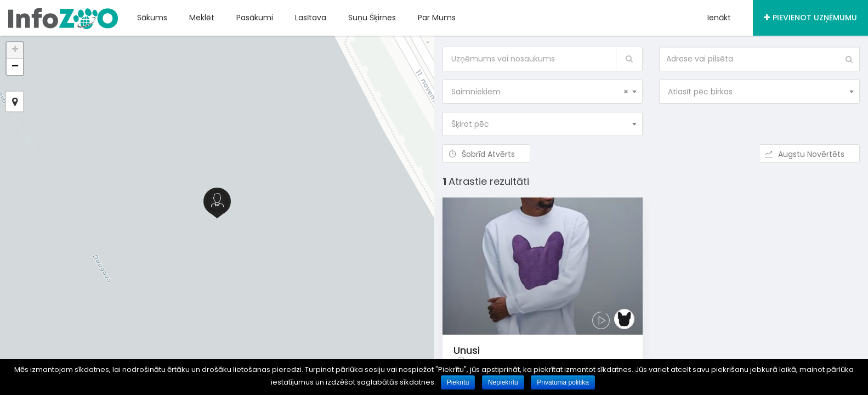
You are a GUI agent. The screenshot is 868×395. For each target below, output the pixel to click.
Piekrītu (458, 382)
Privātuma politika (564, 382)
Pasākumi (255, 18)
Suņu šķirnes (372, 18)
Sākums (152, 18)
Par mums (437, 18)
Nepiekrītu (504, 382)
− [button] (15, 67)
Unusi (467, 350)
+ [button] (15, 50)
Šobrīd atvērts (486, 154)
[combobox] (543, 92)
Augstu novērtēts (809, 154)
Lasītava (311, 18)
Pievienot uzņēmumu (810, 18)
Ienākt (719, 18)
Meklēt (202, 18)
